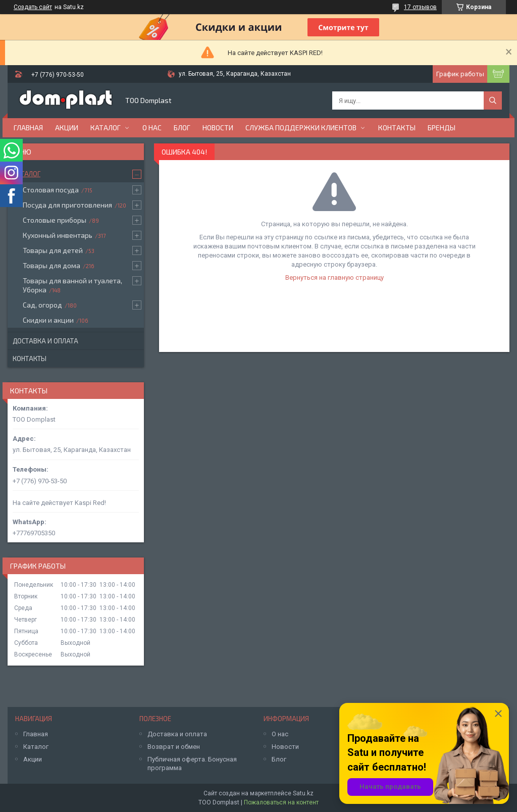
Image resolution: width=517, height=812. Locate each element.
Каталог (106, 128)
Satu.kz (303, 793)
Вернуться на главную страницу (334, 277)
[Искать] (493, 100)
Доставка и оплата (45, 341)
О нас (152, 128)
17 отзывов (420, 7)
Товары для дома (51, 265)
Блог (182, 128)
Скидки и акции (48, 320)
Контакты (397, 128)
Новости (218, 128)
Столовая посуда (51, 190)
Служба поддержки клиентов (301, 128)
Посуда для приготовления (67, 205)
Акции (67, 128)
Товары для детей (53, 250)
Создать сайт (33, 7)
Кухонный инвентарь (58, 235)
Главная (28, 128)
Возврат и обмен (174, 747)
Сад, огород (42, 305)
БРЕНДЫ (442, 128)
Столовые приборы (55, 220)
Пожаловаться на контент (281, 802)
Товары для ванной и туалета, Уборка (72, 285)
